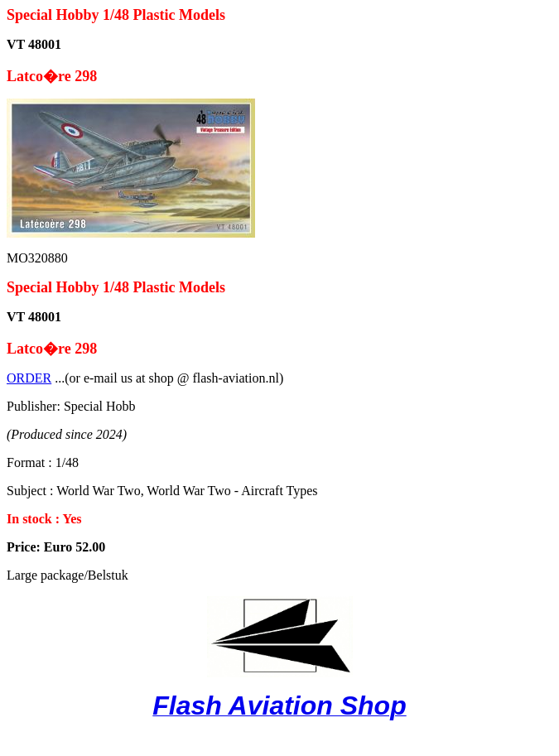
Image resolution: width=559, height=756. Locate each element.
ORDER (29, 378)
